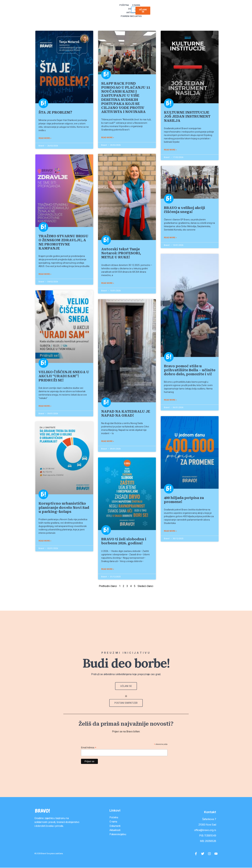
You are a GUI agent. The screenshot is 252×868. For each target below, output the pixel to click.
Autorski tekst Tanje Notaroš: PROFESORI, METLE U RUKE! (123, 253)
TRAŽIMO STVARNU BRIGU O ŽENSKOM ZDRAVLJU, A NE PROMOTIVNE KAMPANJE (66, 242)
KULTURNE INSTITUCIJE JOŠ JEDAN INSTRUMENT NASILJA (189, 116)
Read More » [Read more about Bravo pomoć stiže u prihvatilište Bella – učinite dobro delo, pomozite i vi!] (173, 400)
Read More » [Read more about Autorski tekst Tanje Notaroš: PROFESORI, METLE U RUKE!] (110, 283)
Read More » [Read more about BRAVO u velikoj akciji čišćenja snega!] (173, 238)
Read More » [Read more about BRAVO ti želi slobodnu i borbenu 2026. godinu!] (110, 569)
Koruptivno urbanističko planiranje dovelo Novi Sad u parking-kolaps (66, 508)
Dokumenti (123, 7)
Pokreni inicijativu (160, 7)
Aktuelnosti (139, 7)
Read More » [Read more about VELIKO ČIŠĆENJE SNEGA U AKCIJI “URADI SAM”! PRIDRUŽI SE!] (47, 406)
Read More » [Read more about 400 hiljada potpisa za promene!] (173, 531)
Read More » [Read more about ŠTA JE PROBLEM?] (47, 138)
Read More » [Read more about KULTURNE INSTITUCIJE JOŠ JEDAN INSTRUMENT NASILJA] (173, 150)
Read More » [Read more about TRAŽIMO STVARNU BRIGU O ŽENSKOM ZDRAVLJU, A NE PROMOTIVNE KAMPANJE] (47, 274)
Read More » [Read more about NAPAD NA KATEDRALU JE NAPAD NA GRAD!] (110, 441)
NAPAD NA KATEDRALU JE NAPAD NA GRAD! (128, 413)
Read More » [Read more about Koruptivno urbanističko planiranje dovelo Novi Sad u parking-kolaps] (47, 541)
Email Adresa (89, 747)
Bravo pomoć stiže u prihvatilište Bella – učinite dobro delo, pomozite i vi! (192, 370)
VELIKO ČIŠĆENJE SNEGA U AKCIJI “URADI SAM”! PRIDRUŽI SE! (66, 376)
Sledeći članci (145, 586)
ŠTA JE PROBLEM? (58, 112)
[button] (203, 7)
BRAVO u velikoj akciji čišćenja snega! (187, 210)
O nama (110, 7)
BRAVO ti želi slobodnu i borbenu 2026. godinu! (126, 541)
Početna (98, 7)
